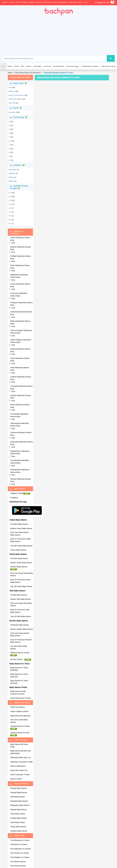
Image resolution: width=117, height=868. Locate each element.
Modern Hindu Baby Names (21, 563)
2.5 (10, 212)
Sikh (22, 66)
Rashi (16, 108)
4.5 (10, 208)
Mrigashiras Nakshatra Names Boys (19, 276)
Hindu (17, 66)
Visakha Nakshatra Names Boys (21, 378)
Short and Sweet (15, 99)
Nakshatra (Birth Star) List (20, 758)
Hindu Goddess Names (19, 711)
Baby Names (18, 489)
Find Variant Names (18, 866)
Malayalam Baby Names (20, 805)
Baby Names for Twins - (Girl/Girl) (20, 682)
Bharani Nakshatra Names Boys (21, 248)
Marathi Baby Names (18, 810)
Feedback (14, 498)
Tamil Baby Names (18, 822)
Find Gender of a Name (19, 853)
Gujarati (39, 2)
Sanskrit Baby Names (19, 568)
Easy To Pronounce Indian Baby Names (21, 540)
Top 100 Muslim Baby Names (19, 647)
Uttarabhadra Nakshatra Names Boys (20, 471)
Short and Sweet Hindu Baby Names (22, 574)
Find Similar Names (18, 862)
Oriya (80, 2)
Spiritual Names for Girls (21, 734)
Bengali (31, 2)
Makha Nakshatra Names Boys (20, 322)
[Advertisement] (71, 35)
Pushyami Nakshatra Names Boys (21, 304)
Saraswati (12, 170)
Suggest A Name (20, 493)
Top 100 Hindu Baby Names (21, 586)
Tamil (18, 2)
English (5, 2)
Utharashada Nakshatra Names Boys (20, 425)
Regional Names (19, 784)
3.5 (10, 204)
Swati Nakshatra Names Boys (20, 369)
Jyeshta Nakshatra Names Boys (21, 397)
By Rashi (47, 66)
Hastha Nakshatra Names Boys (20, 350)
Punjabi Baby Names (18, 818)
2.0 (10, 196)
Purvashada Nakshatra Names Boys (19, 415)
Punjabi (55, 2)
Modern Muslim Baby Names (22, 629)
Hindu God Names (18, 707)
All (9, 88)
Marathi (47, 2)
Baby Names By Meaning (20, 716)
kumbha (12, 112)
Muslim (29, 66)
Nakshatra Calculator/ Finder (21, 762)
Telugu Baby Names (18, 827)
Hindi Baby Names (18, 797)
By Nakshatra (59, 66)
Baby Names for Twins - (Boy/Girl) (20, 675)
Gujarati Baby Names (19, 793)
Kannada (73, 2)
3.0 (10, 193)
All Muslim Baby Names (20, 625)
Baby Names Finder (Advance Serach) (18, 693)
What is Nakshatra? (18, 766)
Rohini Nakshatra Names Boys (20, 267)
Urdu (86, 2)
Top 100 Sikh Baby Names (21, 616)
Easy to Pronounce (16, 95)
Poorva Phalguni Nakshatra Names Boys (21, 332)
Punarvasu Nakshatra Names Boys (19, 295)
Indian (10, 66)
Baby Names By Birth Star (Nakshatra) (20, 752)
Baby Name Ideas (109, 66)
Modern (11, 91)
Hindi (12, 2)
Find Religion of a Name (20, 857)
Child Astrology (19, 740)
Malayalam (63, 2)
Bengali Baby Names (18, 788)
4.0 (10, 200)
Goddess (18, 165)
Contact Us (102, 3)
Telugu (24, 2)
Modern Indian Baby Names (21, 528)
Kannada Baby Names (19, 801)
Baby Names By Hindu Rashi (19, 746)
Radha (11, 181)
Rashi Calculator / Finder (20, 775)
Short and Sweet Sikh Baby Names (21, 604)
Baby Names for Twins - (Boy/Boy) (20, 669)
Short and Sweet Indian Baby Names (19, 534)
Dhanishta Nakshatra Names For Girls (58, 73)
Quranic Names (21, 659)
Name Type (19, 83)
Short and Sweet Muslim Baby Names (20, 634)
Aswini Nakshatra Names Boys (20, 239)
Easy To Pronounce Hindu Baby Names (20, 581)
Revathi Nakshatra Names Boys (21, 480)
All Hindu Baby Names (19, 558)
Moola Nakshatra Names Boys (20, 406)
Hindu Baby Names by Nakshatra (28, 73)
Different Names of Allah (20, 654)
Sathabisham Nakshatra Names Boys (20, 452)
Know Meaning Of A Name (21, 698)
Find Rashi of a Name (19, 844)
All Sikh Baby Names (18, 595)
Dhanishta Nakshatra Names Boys (22, 443)
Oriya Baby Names (18, 814)
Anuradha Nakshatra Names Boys (21, 387)
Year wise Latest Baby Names (19, 721)
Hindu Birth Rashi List (19, 770)
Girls (13, 243)
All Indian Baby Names (19, 524)
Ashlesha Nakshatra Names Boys (21, 313)
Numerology (19, 117)
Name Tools (17, 836)
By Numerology (73, 66)
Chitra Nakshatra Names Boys (20, 360)
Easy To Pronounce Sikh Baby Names (20, 611)
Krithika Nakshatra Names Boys (20, 257)
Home (10, 73)
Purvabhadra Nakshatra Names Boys (20, 462)
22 (9, 160)
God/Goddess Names (90, 66)
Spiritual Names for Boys (21, 727)
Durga (11, 177)
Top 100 (12, 103)
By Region (38, 66)
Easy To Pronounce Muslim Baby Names (21, 641)
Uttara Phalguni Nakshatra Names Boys (21, 341)
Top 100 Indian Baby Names (21, 546)
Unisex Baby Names (18, 550)
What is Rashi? (16, 779)
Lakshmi (12, 173)
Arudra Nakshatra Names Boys (20, 285)
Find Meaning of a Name (20, 840)
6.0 (10, 220)
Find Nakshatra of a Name (21, 849)
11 (9, 141)
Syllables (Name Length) (19, 187)
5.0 (10, 216)
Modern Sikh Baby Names (20, 599)
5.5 (10, 223)
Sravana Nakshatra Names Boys (21, 434)
